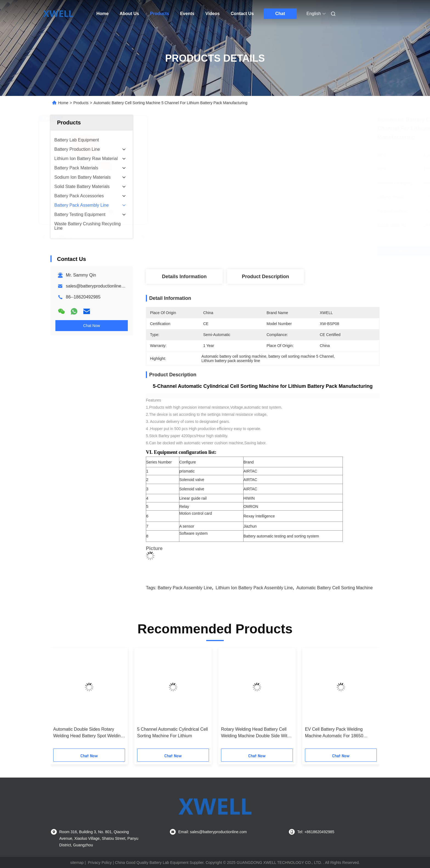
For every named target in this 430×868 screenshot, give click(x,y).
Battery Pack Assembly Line (185, 588)
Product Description (265, 277)
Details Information (184, 277)
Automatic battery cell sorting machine (335, 588)
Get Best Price (296, 251)
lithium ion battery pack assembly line (254, 588)
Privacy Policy (100, 863)
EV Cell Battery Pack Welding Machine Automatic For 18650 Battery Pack (334, 733)
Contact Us (242, 14)
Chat (280, 14)
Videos (213, 14)
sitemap (77, 863)
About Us (129, 14)
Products (159, 14)
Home (103, 14)
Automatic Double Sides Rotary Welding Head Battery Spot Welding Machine (88, 733)
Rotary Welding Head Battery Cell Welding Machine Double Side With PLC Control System (255, 733)
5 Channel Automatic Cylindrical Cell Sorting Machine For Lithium (172, 732)
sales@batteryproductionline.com (98, 286)
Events (187, 14)
